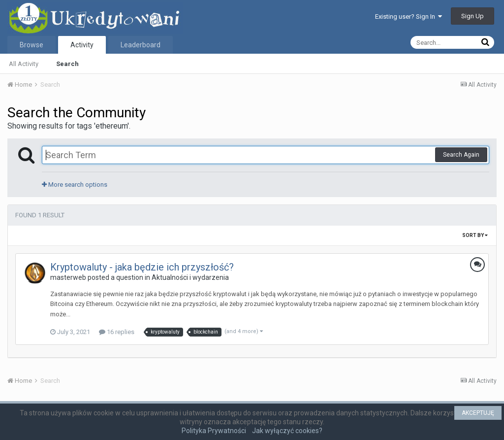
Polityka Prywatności (214, 431)
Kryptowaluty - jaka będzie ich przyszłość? (142, 267)
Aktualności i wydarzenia (190, 277)
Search (67, 64)
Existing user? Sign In (409, 17)
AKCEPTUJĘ (478, 413)
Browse (31, 45)
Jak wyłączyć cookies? (287, 431)
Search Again (461, 155)
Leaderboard (141, 45)
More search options (75, 185)
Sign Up (472, 16)
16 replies (117, 332)
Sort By (475, 235)
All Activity (24, 64)
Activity (82, 45)
